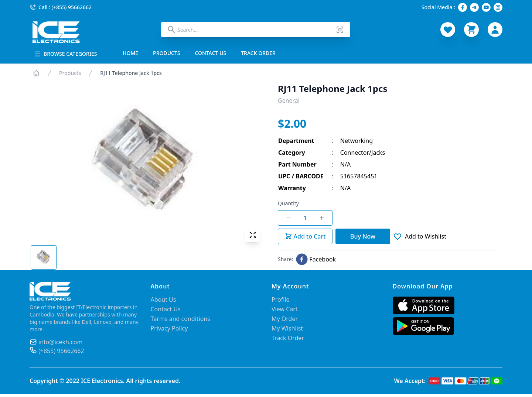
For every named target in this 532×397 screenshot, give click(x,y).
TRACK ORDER (258, 53)
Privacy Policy (169, 328)
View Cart (285, 309)
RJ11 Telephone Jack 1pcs (131, 73)
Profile (280, 300)
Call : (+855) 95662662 (61, 7)
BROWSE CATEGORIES (65, 54)
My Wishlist (287, 328)
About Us (163, 300)
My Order (285, 319)
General (289, 100)
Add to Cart (305, 236)
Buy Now (363, 236)
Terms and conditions (180, 319)
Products (70, 73)
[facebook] (316, 259)
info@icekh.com (60, 342)
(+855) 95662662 (61, 351)
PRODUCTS (166, 53)
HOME (130, 53)
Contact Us (166, 309)
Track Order (288, 338)
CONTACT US (211, 53)
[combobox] (256, 30)
